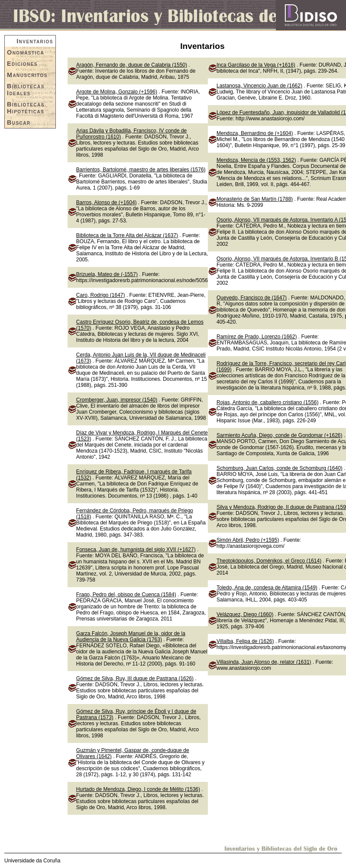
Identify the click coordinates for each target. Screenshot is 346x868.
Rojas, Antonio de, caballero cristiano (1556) (267, 402)
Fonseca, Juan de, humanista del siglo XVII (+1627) (136, 550)
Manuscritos (27, 75)
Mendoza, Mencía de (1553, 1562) (256, 160)
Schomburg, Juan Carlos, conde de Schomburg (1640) (280, 468)
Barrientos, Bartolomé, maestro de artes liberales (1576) (141, 170)
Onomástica (26, 52)
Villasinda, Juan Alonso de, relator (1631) (264, 662)
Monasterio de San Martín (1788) (255, 199)
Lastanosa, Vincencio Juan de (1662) (259, 86)
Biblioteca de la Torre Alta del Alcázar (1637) (127, 235)
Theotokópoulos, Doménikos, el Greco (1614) (269, 561)
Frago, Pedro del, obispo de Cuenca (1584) (126, 595)
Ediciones (22, 64)
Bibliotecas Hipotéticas (26, 108)
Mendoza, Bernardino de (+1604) (255, 133)
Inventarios (35, 41)
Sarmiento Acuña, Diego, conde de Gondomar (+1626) (280, 435)
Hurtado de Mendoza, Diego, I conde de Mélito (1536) (138, 789)
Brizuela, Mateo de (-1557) (107, 274)
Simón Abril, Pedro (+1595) (248, 540)
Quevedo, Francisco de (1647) (252, 298)
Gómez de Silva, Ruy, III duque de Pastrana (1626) (135, 678)
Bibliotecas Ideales (26, 90)
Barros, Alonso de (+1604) (107, 203)
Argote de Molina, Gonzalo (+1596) (117, 92)
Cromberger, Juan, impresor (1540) (117, 400)
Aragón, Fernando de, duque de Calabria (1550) (132, 65)
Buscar (19, 122)
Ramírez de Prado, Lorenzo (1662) (257, 337)
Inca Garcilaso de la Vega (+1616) (256, 65)
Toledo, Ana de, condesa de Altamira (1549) (267, 588)
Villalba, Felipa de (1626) (245, 641)
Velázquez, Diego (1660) (245, 614)
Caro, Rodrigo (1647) (101, 295)
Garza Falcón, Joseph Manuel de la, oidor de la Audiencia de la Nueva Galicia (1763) (131, 637)
